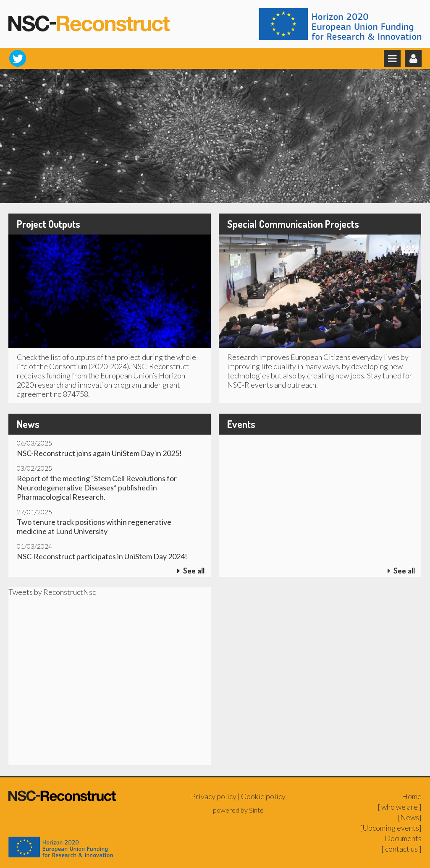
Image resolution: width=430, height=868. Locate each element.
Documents (403, 838)
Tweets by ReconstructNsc (52, 592)
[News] (410, 817)
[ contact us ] (401, 849)
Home (412, 796)
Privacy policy (214, 796)
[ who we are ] (400, 807)
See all (191, 571)
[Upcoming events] (391, 828)
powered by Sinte (238, 810)
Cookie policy (263, 796)
